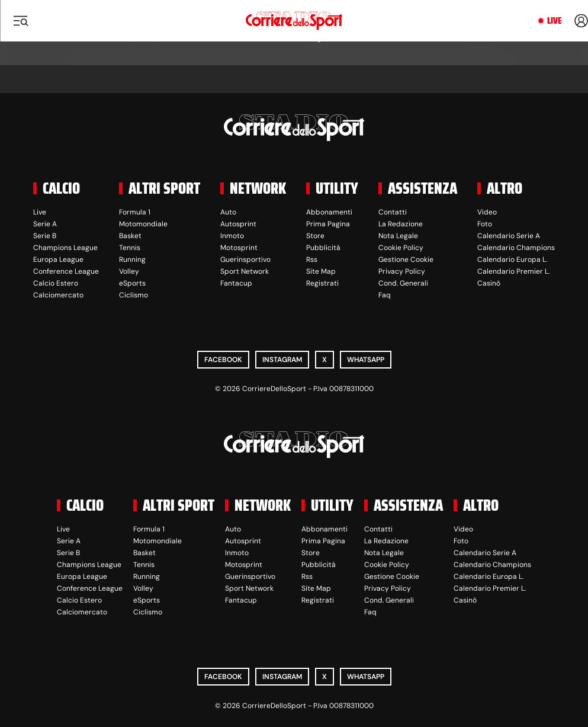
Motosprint (239, 248)
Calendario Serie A (509, 236)
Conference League (66, 271)
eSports (132, 283)
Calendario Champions (516, 248)
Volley (129, 271)
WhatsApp (366, 360)
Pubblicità (323, 248)
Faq (385, 295)
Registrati (322, 283)
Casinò (489, 283)
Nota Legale (398, 236)
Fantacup (236, 283)
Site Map (321, 271)
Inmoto (232, 236)
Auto (228, 212)
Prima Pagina (328, 224)
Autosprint (238, 224)
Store (315, 236)
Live (555, 21)
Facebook (223, 360)
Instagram (282, 360)
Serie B (45, 236)
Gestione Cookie (406, 260)
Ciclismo (134, 295)
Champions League (65, 248)
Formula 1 (135, 212)
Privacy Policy (402, 271)
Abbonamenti (329, 212)
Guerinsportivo (245, 260)
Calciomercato (58, 295)
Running (132, 260)
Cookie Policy (401, 248)
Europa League (58, 260)
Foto (485, 224)
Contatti (393, 212)
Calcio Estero (56, 283)
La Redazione (401, 224)
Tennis (130, 248)
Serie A (45, 224)
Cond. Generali (403, 283)
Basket (130, 236)
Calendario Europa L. (512, 260)
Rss (312, 260)
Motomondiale (143, 224)
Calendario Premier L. (513, 271)
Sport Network (245, 271)
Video (487, 212)
